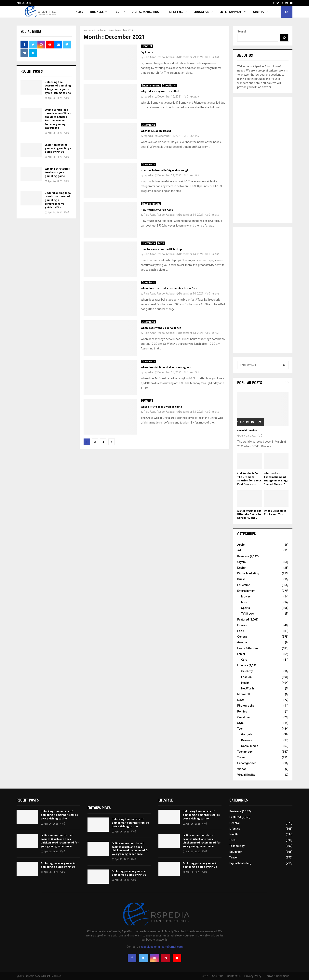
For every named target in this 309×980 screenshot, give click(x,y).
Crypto (259, 12)
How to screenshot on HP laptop (161, 249)
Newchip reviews (248, 431)
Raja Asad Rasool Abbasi (159, 57)
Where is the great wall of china (161, 407)
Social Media (250, 746)
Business (97, 12)
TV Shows (248, 614)
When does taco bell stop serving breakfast (169, 288)
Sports (246, 608)
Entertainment (231, 12)
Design (242, 568)
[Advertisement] (263, 160)
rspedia (148, 97)
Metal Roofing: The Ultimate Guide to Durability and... (249, 514)
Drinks (241, 579)
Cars (244, 660)
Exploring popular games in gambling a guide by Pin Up (58, 148)
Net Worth (248, 688)
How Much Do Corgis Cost (157, 210)
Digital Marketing (145, 12)
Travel (241, 757)
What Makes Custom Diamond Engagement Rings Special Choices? (276, 479)
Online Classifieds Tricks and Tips (275, 512)
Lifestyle (176, 12)
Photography (246, 706)
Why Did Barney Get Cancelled (160, 91)
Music (245, 602)
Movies (246, 596)
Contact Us (234, 976)
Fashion (246, 677)
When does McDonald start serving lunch (167, 367)
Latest (241, 654)
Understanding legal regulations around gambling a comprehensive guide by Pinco (58, 200)
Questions (169, 85)
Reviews (247, 740)
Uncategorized (247, 763)
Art (239, 550)
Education (201, 12)
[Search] (284, 38)
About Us (218, 976)
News (79, 12)
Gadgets (247, 734)
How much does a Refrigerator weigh (165, 170)
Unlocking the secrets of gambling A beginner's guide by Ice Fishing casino (58, 87)
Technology (245, 752)
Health (245, 683)
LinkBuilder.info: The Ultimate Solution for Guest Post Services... (249, 479)
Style (240, 723)
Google (242, 642)
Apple (241, 545)
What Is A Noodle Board (156, 131)
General (147, 46)
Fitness (242, 625)
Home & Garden (248, 648)
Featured (243, 620)
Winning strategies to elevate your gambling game (57, 172)
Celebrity (247, 671)
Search (242, 32)
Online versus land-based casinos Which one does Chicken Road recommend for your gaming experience (58, 119)
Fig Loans (147, 52)
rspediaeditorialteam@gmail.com (162, 947)
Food (241, 631)
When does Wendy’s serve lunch (161, 328)
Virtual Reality (246, 775)
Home (204, 976)
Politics (242, 712)
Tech (118, 12)
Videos (242, 769)
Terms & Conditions (277, 976)
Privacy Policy (253, 976)
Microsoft (244, 694)
